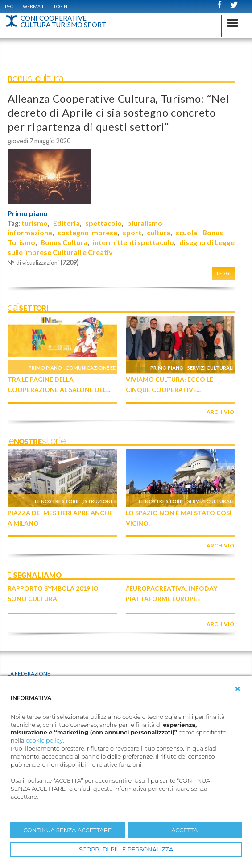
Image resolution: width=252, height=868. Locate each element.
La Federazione (29, 674)
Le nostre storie (57, 501)
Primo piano (28, 213)
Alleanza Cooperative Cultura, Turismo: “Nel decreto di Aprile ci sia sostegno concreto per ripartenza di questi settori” (118, 112)
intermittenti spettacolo (133, 242)
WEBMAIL (33, 6)
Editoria (66, 223)
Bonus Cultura (64, 242)
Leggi (224, 273)
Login (61, 6)
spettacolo (103, 223)
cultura (159, 232)
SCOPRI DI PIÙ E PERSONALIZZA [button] (126, 849)
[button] (238, 689)
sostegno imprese (87, 232)
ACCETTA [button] (184, 830)
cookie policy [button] (44, 741)
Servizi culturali (211, 368)
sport (132, 232)
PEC (9, 6)
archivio (220, 412)
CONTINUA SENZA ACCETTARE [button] (67, 830)
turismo (35, 223)
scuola (186, 232)
